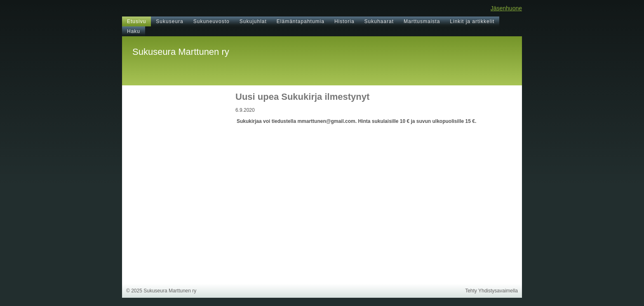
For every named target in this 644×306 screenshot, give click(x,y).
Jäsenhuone (506, 8)
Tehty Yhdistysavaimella (491, 291)
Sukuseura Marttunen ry (181, 52)
